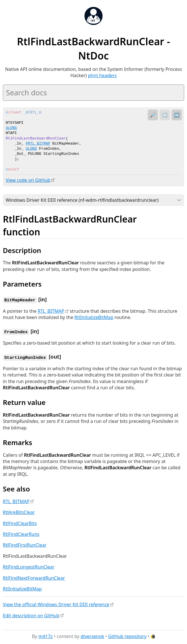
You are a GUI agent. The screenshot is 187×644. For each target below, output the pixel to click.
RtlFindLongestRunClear (29, 566)
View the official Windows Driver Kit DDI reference (56, 603)
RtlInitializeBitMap (94, 317)
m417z (46, 635)
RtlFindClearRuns (21, 533)
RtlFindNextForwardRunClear (34, 577)
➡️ (177, 115)
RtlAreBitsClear (19, 511)
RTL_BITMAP (51, 310)
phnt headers (102, 75)
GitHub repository (127, 635)
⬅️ (165, 115)
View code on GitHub (28, 180)
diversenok (93, 635)
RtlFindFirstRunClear (25, 544)
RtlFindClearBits (20, 522)
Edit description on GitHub (31, 614)
